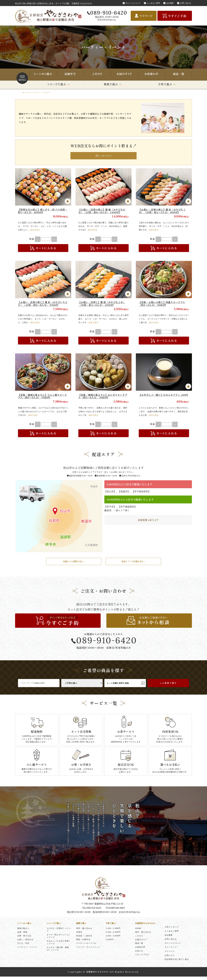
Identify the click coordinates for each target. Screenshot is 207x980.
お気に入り (170, 959)
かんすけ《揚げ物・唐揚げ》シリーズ (58, 952)
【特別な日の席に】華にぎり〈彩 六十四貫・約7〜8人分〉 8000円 (42, 212)
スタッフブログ (142, 958)
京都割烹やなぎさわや (145, 927)
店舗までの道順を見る (74, 564)
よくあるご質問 (151, 3)
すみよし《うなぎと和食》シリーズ (59, 946)
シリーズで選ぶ (57, 85)
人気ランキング (172, 930)
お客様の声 (151, 75)
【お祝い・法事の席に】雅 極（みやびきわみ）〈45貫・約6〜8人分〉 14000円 (103, 212)
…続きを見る (35, 231)
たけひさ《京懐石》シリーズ (59, 933)
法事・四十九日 (24, 939)
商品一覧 (179, 75)
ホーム (25, 92)
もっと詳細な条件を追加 (125, 686)
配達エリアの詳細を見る (133, 564)
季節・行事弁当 (83, 943)
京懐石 (79, 935)
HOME (138, 932)
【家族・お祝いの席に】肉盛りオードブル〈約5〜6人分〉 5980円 (163, 304)
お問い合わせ (185, 3)
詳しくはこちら (103, 156)
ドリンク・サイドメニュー (88, 951)
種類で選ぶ (111, 85)
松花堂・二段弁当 (84, 939)
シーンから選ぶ (43, 75)
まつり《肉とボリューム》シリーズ (59, 939)
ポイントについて (130, 3)
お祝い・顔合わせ (25, 943)
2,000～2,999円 (113, 935)
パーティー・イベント (27, 951)
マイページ (170, 955)
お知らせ (139, 954)
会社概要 (169, 3)
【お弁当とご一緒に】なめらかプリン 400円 (164, 397)
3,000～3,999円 (113, 939)
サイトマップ (171, 951)
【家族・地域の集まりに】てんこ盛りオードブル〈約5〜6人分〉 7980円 (43, 397)
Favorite (68, 202)
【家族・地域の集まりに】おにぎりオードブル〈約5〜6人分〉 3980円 (103, 397)
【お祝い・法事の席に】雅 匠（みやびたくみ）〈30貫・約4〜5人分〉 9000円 (164, 212)
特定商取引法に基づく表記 (177, 963)
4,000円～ (110, 943)
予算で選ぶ (165, 85)
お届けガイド (124, 75)
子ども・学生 (23, 947)
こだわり (97, 75)
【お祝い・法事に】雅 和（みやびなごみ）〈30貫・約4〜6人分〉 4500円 (103, 304)
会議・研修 (22, 935)
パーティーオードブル (86, 947)
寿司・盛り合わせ (70, 75)
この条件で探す (168, 686)
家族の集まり (23, 932)
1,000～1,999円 (113, 932)
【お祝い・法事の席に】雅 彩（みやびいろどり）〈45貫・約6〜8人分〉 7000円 (43, 304)
